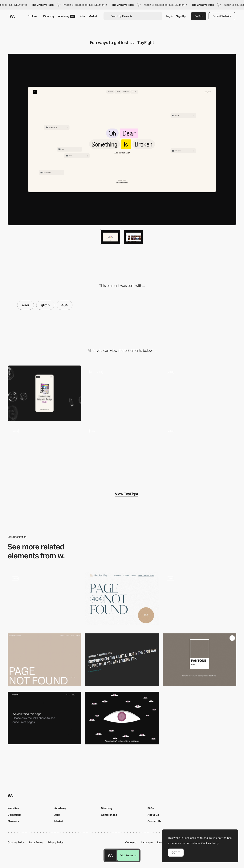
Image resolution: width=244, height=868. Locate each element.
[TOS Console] (122, 452)
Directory (49, 16)
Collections (14, 815)
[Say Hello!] (45, 452)
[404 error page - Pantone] (199, 660)
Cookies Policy (16, 842)
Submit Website (222, 16)
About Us (153, 815)
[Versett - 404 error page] (45, 718)
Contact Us (154, 821)
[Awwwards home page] (110, 855)
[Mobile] (45, 393)
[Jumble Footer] (199, 452)
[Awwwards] (12, 16)
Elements (13, 821)
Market (93, 16)
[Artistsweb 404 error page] (122, 660)
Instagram (147, 842)
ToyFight (146, 43)
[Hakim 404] (122, 718)
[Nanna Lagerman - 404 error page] (45, 660)
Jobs (82, 16)
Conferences (109, 815)
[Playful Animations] (122, 393)
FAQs (151, 808)
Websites (13, 808)
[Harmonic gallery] (199, 393)
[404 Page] (45, 600)
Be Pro (199, 16)
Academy (67, 16)
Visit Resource (128, 855)
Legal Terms (36, 842)
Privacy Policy (56, 842)
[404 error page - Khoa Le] (199, 599)
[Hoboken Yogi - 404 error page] (122, 599)
